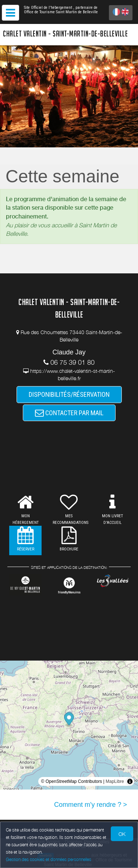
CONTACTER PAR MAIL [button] (69, 413)
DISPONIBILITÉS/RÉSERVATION (69, 394)
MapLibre (115, 781)
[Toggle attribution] (130, 781)
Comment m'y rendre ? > (91, 805)
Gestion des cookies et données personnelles (49, 859)
